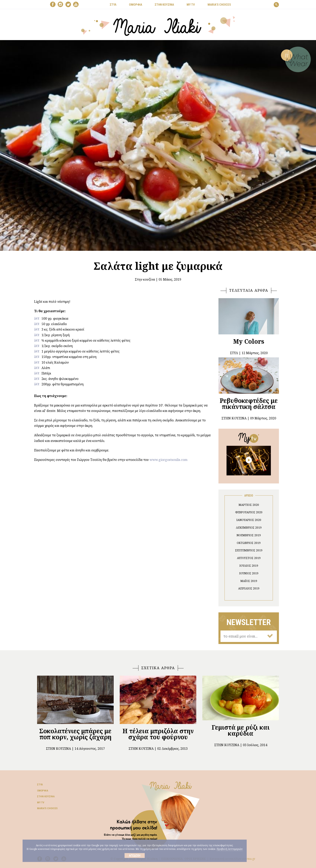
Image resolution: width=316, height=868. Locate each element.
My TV (41, 802)
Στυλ (40, 785)
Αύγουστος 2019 (249, 558)
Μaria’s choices (219, 5)
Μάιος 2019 (249, 581)
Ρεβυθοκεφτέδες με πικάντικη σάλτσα (249, 404)
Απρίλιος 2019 (249, 588)
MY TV (191, 5)
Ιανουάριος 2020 (249, 520)
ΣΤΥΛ (113, 5)
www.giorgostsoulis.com (168, 460)
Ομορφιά (43, 791)
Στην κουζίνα (145, 279)
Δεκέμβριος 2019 (249, 527)
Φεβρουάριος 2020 (249, 512)
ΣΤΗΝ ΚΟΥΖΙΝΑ (164, 5)
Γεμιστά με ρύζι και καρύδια (241, 730)
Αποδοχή (135, 856)
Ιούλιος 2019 (249, 566)
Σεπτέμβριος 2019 (249, 550)
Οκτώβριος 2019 (249, 543)
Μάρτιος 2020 (249, 505)
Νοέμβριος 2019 (249, 535)
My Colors (249, 341)
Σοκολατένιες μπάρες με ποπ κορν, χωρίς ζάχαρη (75, 734)
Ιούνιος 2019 (249, 573)
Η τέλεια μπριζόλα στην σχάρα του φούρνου (158, 734)
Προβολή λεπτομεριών (230, 849)
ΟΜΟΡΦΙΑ (136, 5)
